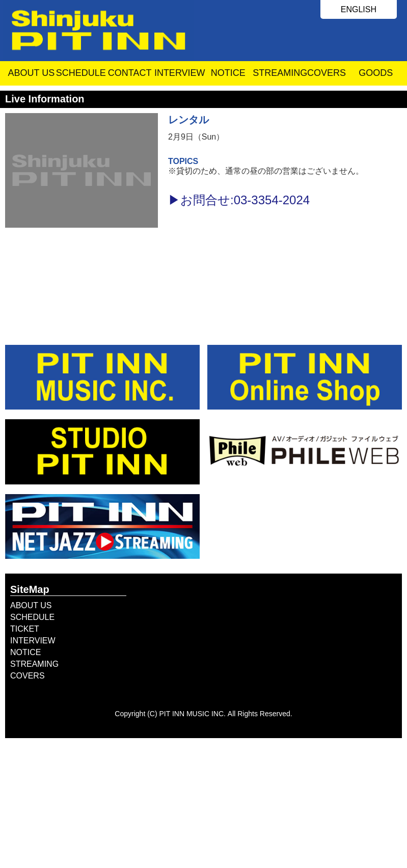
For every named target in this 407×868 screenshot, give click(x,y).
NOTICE (228, 73)
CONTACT (130, 73)
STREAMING (277, 73)
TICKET (25, 629)
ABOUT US (31, 73)
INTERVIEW (179, 73)
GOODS (376, 73)
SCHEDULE (81, 73)
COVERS (327, 73)
